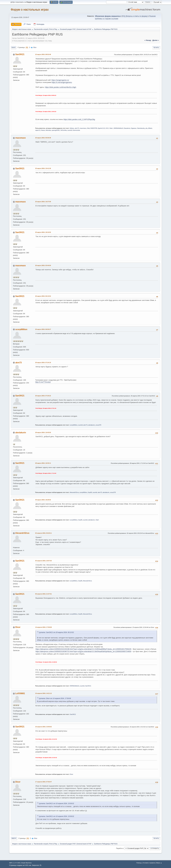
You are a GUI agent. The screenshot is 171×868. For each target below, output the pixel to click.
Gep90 (90, 492)
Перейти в (120, 848)
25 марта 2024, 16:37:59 (43, 202)
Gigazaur (134, 128)
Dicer (18, 627)
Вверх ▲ (159, 863)
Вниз (13, 48)
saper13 (38, 130)
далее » (156, 40)
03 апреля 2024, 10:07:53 (43, 561)
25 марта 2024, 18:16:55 (43, 232)
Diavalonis (127, 128)
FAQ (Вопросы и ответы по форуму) (135, 16)
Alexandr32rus (74, 492)
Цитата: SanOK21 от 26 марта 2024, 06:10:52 (56, 632)
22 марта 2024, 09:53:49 (43, 54)
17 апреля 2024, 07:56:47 (43, 782)
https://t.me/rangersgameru (62, 82)
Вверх (14, 838)
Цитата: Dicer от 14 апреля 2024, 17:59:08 (55, 698)
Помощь (139, 863)
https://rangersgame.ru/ (60, 80)
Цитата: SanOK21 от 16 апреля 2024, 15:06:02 (56, 804)
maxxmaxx (83, 128)
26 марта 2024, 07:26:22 (43, 396)
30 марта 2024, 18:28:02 (43, 500)
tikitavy (72, 128)
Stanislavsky (141, 128)
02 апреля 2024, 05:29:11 (43, 533)
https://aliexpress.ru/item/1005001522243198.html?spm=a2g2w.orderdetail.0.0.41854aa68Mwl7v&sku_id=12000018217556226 (83, 649)
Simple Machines (26, 863)
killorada (48, 130)
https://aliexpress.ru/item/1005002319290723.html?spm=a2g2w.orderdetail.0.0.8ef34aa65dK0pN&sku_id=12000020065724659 (83, 651)
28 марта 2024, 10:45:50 (43, 432)
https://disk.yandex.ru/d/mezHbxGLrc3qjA (61, 87)
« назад (148, 40)
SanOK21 (20, 54)
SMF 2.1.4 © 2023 (15, 863)
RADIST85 (94, 128)
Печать (156, 48)
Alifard (150, 128)
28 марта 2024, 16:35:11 (43, 463)
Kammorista (76, 130)
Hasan (43, 130)
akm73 (77, 128)
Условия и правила (149, 863)
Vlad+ (111, 128)
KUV (107, 128)
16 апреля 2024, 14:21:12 (43, 693)
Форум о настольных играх (30, 9)
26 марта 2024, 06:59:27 (43, 329)
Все (35, 47)
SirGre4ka (64, 130)
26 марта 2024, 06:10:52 (43, 296)
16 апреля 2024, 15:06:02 (43, 727)
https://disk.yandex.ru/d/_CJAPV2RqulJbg (79, 119)
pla (146, 128)
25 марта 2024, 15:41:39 (43, 168)
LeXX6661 (20, 693)
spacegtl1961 (56, 130)
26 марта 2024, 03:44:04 (43, 265)
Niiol (88, 128)
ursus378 (98, 425)
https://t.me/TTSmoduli (43, 382)
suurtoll (70, 130)
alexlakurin (91, 425)
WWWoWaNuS (118, 128)
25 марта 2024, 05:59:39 (43, 138)
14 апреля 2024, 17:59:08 (43, 627)
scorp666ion (21, 329)
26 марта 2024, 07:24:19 (43, 363)
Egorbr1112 (101, 128)
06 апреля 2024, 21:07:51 (43, 594)
